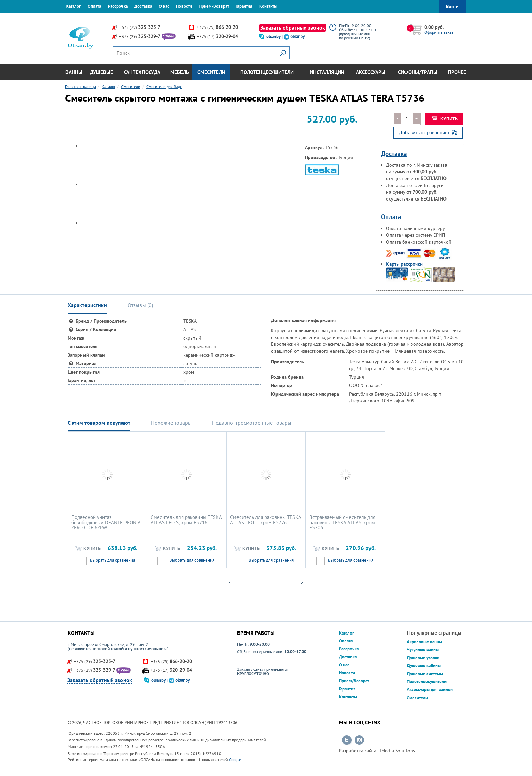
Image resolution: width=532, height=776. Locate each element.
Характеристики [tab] (87, 305)
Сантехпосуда (142, 72)
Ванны (74, 72)
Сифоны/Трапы (418, 72)
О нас (164, 6)
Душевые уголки (423, 658)
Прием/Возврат (214, 6)
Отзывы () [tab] (140, 305)
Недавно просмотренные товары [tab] (252, 423)
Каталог (73, 6)
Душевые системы (425, 674)
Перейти (347, 740)
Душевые (101, 72)
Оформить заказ (439, 32)
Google (235, 760)
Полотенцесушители (267, 72)
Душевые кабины (424, 666)
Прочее (457, 72)
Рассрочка (118, 6)
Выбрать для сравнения (112, 560)
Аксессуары (371, 72)
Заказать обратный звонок (293, 27)
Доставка (143, 6)
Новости (184, 6)
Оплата (94, 6)
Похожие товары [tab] (171, 423)
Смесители (211, 72)
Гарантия (244, 6)
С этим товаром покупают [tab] (99, 423)
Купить (444, 119)
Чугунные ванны (423, 650)
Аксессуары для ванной (430, 690)
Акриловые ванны (424, 642)
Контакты (268, 6)
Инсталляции (327, 72)
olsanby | (275, 36)
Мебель (180, 72)
